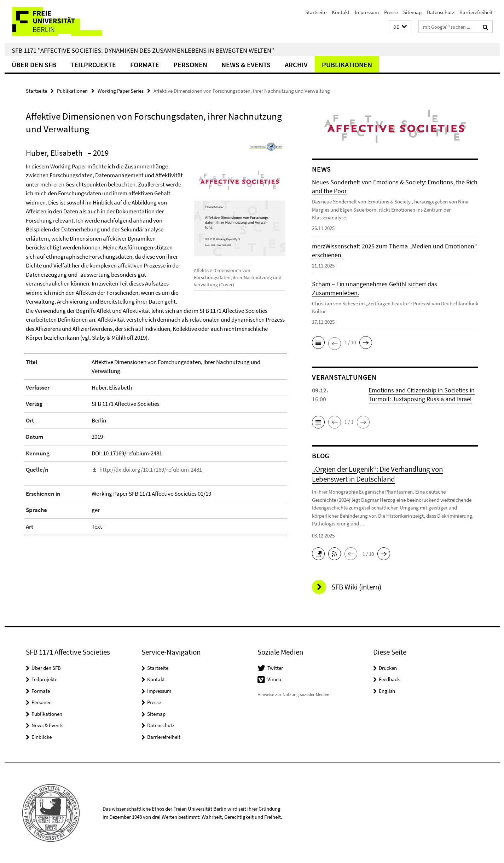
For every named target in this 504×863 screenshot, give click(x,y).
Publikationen (347, 65)
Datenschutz (441, 12)
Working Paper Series (121, 91)
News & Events (246, 65)
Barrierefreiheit (476, 12)
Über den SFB (34, 65)
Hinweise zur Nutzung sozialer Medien (293, 694)
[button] (400, 27)
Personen (190, 65)
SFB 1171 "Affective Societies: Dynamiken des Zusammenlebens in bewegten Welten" (143, 50)
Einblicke (42, 737)
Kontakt (341, 12)
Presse (391, 12)
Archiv (296, 65)
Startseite (316, 12)
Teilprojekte (93, 65)
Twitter (275, 668)
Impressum (367, 12)
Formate (145, 65)
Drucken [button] (388, 668)
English (387, 691)
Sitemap (412, 12)
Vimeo (274, 679)
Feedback (389, 679)
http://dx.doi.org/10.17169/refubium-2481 (151, 470)
